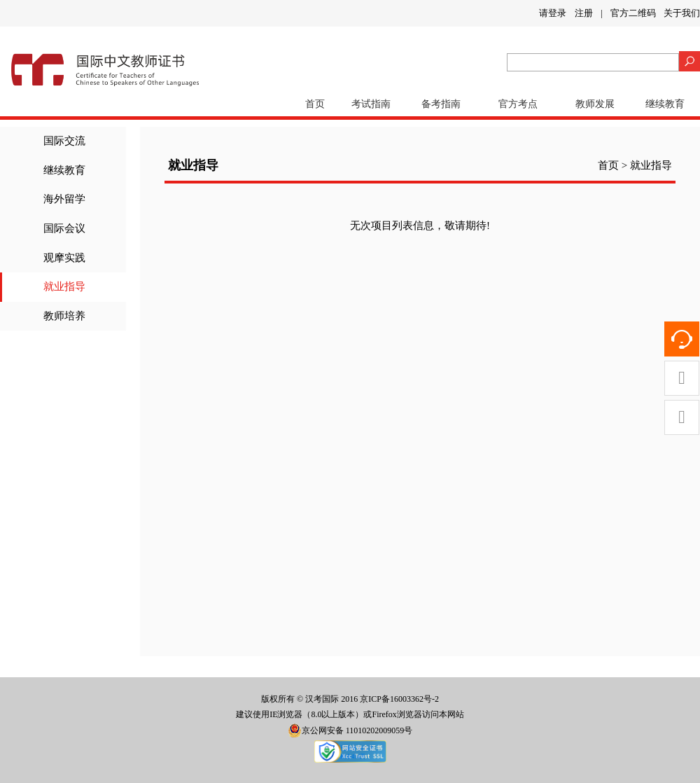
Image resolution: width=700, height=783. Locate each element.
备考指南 (441, 104)
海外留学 (64, 199)
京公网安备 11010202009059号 (350, 730)
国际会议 (64, 228)
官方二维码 (633, 13)
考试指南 (371, 104)
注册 (584, 13)
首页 (315, 104)
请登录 (553, 13)
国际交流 (64, 141)
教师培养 (64, 316)
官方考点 (518, 104)
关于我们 (682, 13)
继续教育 (665, 104)
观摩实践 (64, 258)
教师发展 (595, 104)
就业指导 (64, 286)
